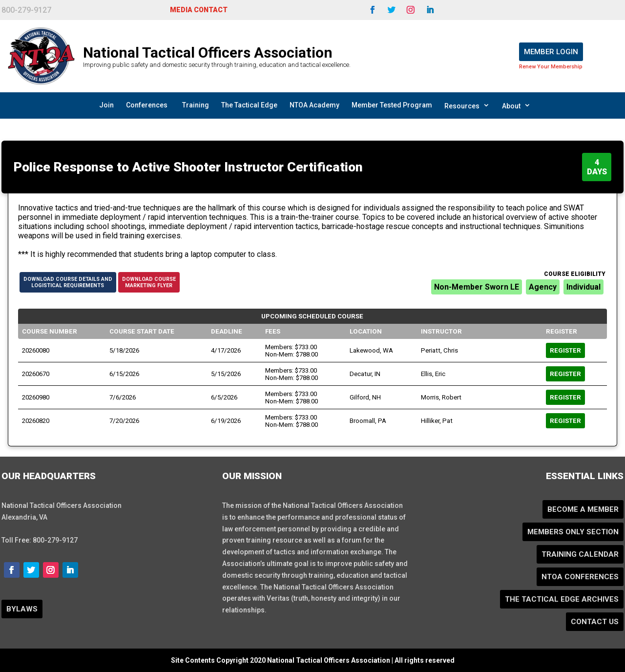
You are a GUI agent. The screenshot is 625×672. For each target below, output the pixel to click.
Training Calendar (580, 554)
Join (106, 105)
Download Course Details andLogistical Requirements (68, 282)
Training (196, 105)
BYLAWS (22, 609)
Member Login (551, 52)
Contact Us (595, 622)
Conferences (147, 105)
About (516, 105)
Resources (467, 105)
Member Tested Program (392, 105)
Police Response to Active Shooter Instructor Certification (188, 167)
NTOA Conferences (580, 577)
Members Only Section (573, 532)
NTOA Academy (314, 105)
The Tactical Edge (249, 105)
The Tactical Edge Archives (562, 599)
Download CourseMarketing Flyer (149, 282)
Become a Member (583, 509)
